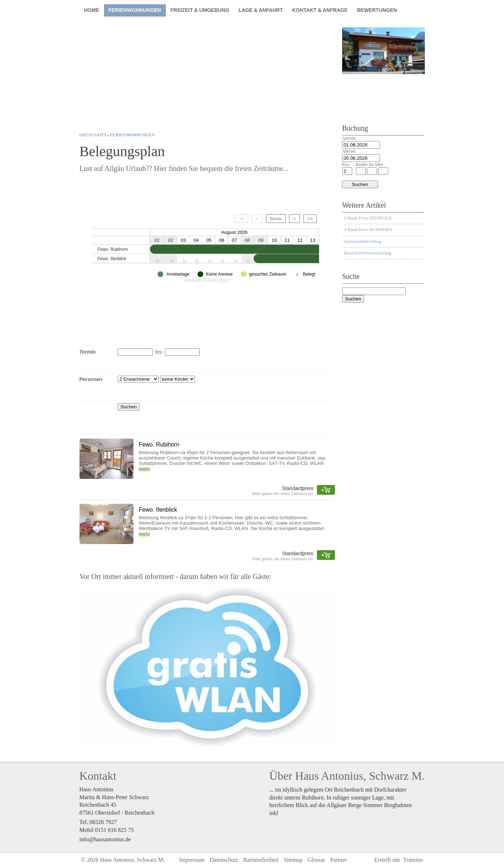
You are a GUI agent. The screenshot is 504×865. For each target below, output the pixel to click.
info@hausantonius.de (105, 839)
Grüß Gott (93, 135)
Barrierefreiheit (261, 860)
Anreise (349, 138)
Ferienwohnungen (133, 135)
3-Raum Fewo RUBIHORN (368, 230)
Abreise (349, 151)
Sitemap (293, 860)
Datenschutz (224, 860)
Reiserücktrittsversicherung (368, 253)
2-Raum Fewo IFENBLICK (368, 218)
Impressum (192, 860)
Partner (339, 860)
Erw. (346, 164)
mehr (145, 469)
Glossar (316, 860)
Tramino (413, 860)
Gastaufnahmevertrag (362, 241)
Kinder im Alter (369, 164)
